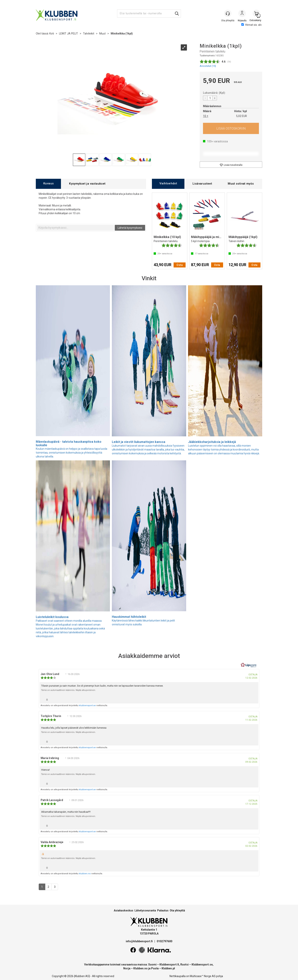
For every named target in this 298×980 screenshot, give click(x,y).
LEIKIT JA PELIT (69, 34)
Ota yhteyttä (177, 910)
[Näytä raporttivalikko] (254, 699)
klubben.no (85, 874)
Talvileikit (89, 34)
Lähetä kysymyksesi (130, 228)
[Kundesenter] (228, 13)
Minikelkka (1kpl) (122, 34)
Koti (52, 34)
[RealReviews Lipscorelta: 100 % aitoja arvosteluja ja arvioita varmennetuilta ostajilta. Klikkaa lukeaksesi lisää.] (249, 665)
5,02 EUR (241, 116)
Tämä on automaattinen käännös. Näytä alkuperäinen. (68, 690)
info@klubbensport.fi (140, 941)
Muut (102, 34)
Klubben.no (140, 968)
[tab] (48, 184)
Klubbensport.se (202, 965)
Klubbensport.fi (169, 965)
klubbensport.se (87, 705)
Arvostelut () (208, 66)
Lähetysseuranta (145, 910)
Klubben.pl (168, 968)
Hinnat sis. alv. (252, 25)
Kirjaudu (242, 14)
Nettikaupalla (178, 976)
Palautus (163, 910)
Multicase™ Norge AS (203, 976)
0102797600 (164, 941)
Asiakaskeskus (124, 910)
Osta (231, 128)
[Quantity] (210, 98)
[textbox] (75, 228)
